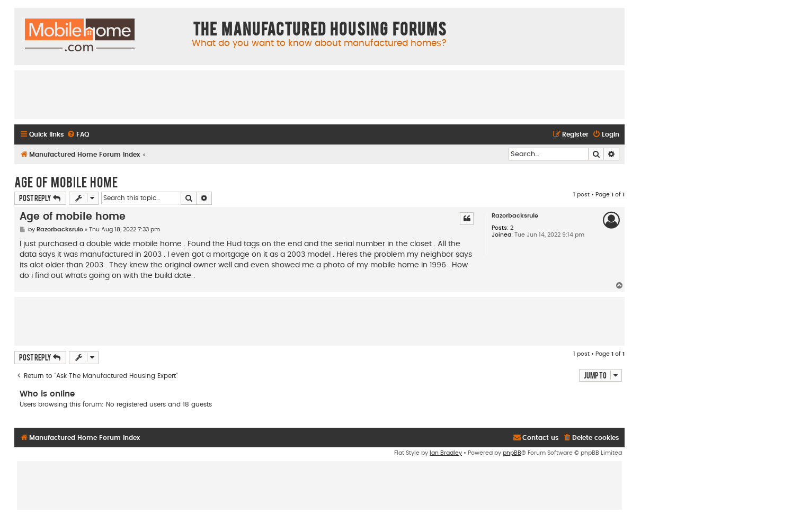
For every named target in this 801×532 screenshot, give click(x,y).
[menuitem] (78, 135)
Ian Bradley (446, 453)
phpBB (512, 453)
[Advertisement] (319, 94)
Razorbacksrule (515, 216)
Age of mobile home (66, 182)
